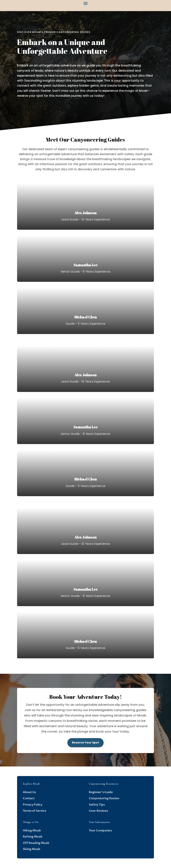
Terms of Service (35, 811)
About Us (29, 792)
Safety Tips (97, 805)
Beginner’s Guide (101, 792)
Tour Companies (100, 830)
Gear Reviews (98, 811)
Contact (29, 798)
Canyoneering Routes (104, 798)
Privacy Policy (33, 805)
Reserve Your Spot (85, 743)
